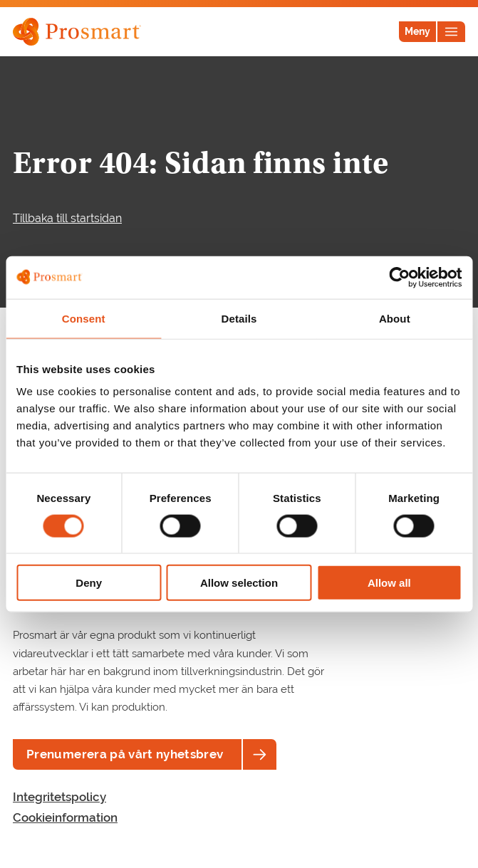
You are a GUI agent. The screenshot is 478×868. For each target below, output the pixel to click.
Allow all (389, 583)
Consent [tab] (84, 318)
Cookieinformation (65, 817)
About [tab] (395, 318)
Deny (89, 583)
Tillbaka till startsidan (67, 218)
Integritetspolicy (59, 797)
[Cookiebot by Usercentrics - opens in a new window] (399, 277)
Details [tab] (239, 318)
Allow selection (239, 583)
